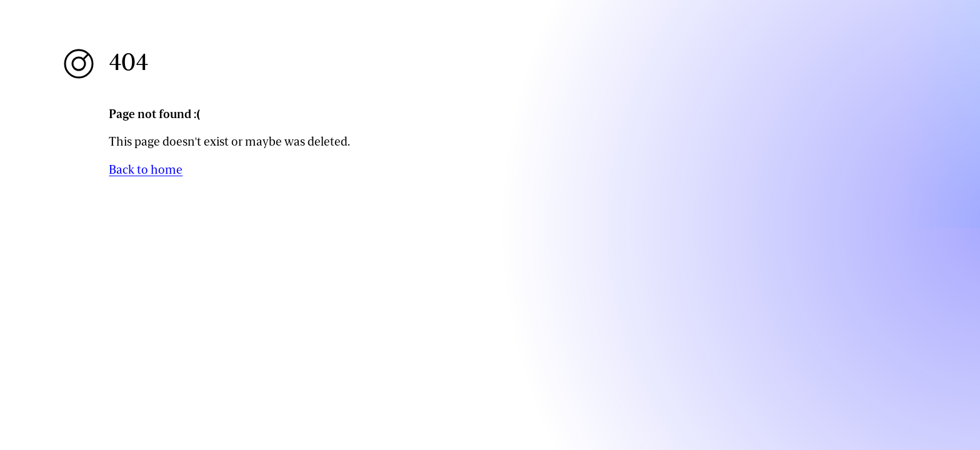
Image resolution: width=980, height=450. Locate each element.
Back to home (146, 170)
